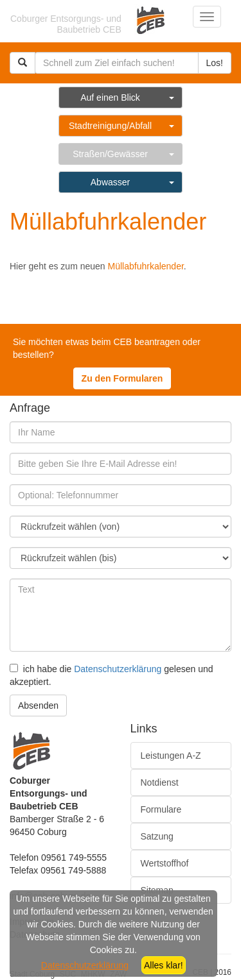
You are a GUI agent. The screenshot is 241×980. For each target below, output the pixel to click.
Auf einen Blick (110, 97)
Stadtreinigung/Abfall (110, 126)
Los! (215, 63)
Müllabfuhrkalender (146, 266)
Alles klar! (164, 965)
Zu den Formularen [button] (122, 378)
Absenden (38, 705)
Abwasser (110, 182)
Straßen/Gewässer (110, 154)
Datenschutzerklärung (118, 669)
